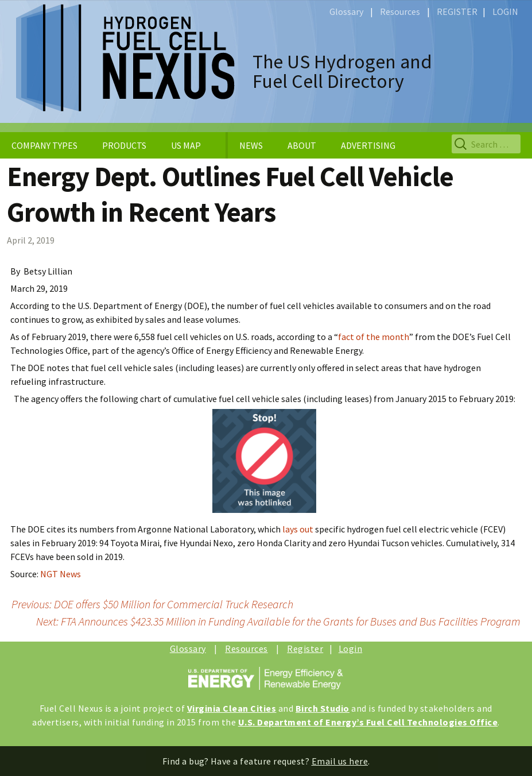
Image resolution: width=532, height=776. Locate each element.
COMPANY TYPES (44, 145)
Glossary (346, 11)
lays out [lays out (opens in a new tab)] (298, 529)
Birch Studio (323, 708)
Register (305, 648)
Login (351, 648)
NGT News (61, 574)
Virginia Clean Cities (232, 708)
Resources (400, 11)
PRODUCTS (124, 145)
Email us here (340, 761)
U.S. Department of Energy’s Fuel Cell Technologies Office (368, 722)
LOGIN (505, 11)
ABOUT (302, 145)
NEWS (251, 145)
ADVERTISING (368, 145)
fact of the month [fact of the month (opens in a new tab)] (374, 337)
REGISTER (457, 11)
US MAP (186, 145)
